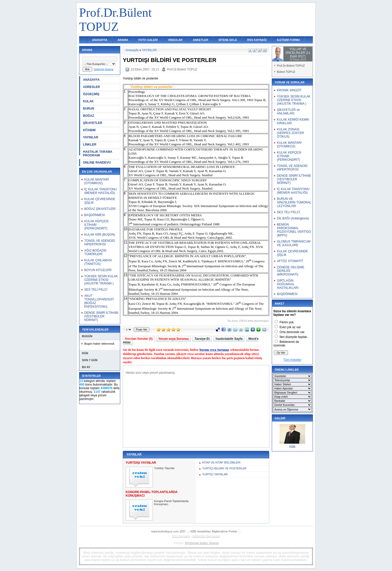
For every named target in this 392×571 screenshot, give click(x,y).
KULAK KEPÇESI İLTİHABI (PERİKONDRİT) (96, 225)
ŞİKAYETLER (93, 123)
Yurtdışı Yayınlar (164, 468)
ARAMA (123, 40)
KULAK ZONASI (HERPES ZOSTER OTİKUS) (290, 133)
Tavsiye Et (202, 339)
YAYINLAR (91, 137)
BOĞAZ (88, 116)
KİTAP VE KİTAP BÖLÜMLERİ (221, 462)
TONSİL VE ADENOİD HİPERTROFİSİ (100, 243)
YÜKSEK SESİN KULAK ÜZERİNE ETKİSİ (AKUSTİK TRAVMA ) (101, 280)
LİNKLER (90, 145)
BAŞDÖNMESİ (95, 215)
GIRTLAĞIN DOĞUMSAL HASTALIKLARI (288, 284)
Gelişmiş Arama (103, 69)
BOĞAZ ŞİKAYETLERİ (100, 209)
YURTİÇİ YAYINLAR (215, 474)
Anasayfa (132, 50)
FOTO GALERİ (148, 40)
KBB (292, 447)
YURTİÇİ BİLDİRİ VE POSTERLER (224, 468)
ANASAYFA (100, 40)
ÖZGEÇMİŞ (91, 94)
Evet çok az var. (290, 327)
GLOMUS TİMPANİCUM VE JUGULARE (294, 243)
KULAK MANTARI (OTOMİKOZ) (97, 181)
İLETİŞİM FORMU (288, 40)
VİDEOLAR (175, 40)
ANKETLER (201, 40)
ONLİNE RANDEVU (97, 163)
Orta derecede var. (292, 332)
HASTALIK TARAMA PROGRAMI (98, 154)
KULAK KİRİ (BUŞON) (100, 235)
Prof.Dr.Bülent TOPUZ (182, 69)
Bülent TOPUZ (286, 72)
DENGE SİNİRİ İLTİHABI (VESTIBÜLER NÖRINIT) (101, 316)
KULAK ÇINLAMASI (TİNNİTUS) (98, 262)
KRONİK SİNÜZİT (289, 90)
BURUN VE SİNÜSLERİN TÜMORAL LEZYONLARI (294, 202)
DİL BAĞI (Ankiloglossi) (293, 218)
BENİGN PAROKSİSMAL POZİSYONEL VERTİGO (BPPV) (294, 230)
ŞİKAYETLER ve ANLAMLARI (288, 112)
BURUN (88, 109)
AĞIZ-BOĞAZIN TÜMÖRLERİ (95, 252)
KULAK (88, 101)
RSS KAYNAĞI (257, 40)
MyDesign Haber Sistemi (202, 543)
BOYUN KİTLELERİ (98, 270)
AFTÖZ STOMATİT (290, 261)
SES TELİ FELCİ (96, 290)
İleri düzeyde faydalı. (294, 337)
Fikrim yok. (287, 322)
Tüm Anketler (292, 360)
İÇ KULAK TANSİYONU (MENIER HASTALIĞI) (101, 191)
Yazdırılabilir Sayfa (229, 339)
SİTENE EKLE (228, 40)
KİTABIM (89, 130)
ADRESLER (91, 87)
